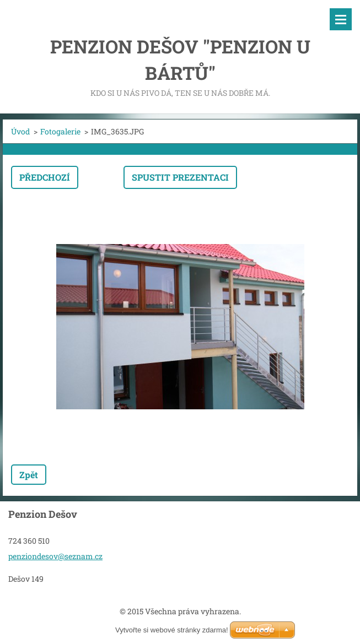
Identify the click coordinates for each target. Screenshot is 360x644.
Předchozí (45, 177)
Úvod (20, 131)
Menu (341, 19)
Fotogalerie (60, 131)
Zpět (29, 475)
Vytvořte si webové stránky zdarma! (172, 630)
